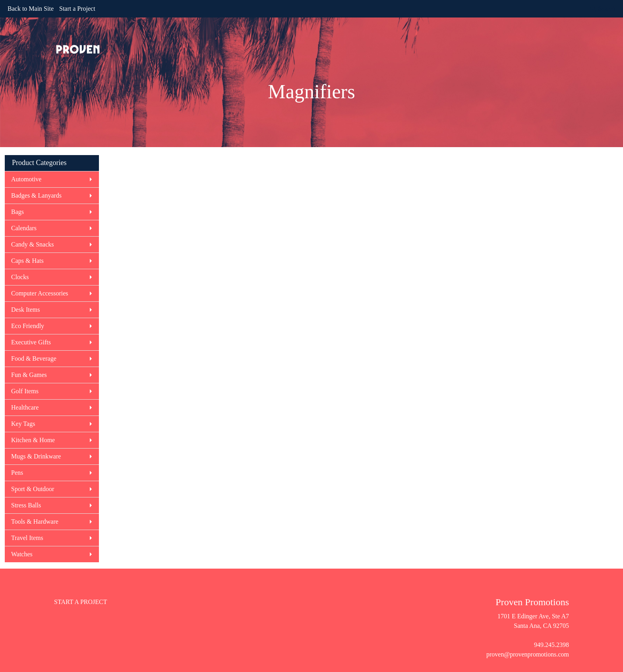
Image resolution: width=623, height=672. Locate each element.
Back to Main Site (31, 9)
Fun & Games (29, 375)
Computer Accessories (40, 293)
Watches (22, 554)
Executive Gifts (31, 342)
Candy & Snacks (33, 244)
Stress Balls (26, 505)
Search (603, 9)
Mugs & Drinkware (36, 456)
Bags (17, 212)
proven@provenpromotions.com (528, 654)
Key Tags (23, 424)
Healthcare (25, 407)
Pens (17, 473)
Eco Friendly (28, 326)
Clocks (20, 277)
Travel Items (27, 538)
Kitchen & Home (33, 440)
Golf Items (25, 391)
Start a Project (77, 9)
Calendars (24, 228)
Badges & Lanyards (36, 195)
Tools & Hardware (35, 521)
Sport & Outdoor (33, 489)
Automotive (26, 179)
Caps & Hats (27, 261)
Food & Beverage (34, 358)
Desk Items (25, 310)
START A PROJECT (81, 602)
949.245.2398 (551, 645)
